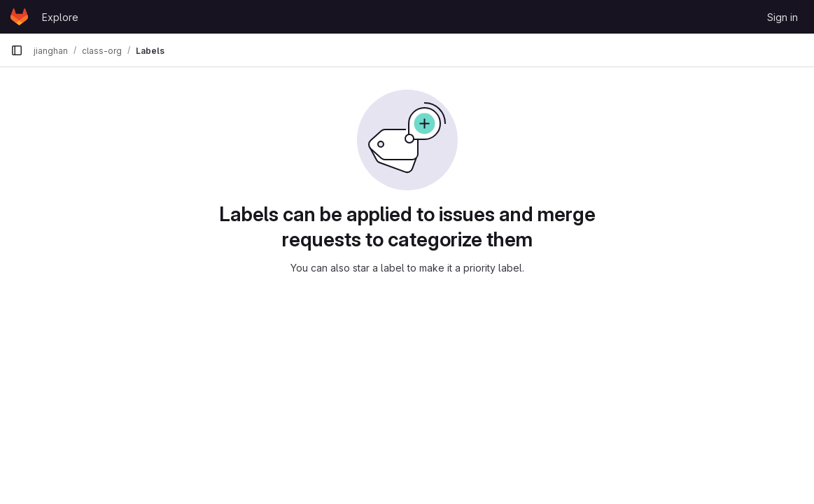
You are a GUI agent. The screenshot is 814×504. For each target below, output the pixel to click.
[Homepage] (19, 17)
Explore (60, 17)
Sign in (783, 17)
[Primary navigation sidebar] (17, 50)
